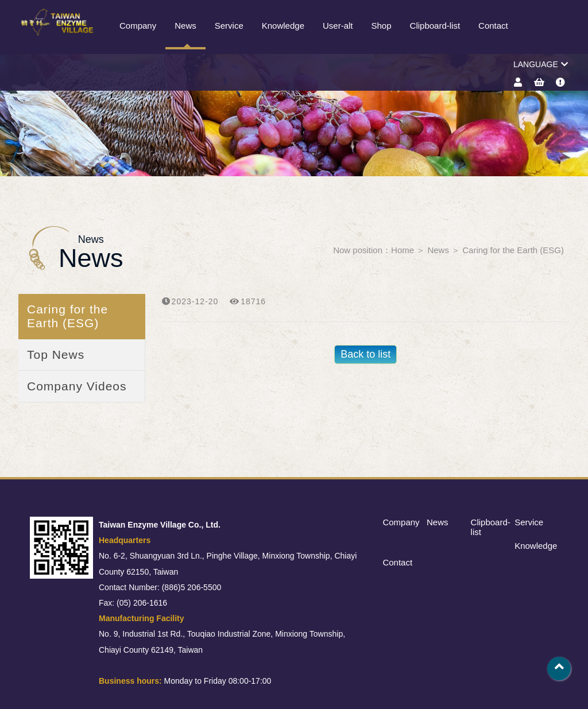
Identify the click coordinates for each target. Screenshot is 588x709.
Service (229, 26)
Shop (382, 26)
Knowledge (283, 26)
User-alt (338, 26)
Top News (56, 354)
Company (138, 26)
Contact (493, 26)
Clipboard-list (435, 26)
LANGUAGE (541, 64)
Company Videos (77, 386)
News (185, 26)
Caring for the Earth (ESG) (513, 250)
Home (403, 250)
